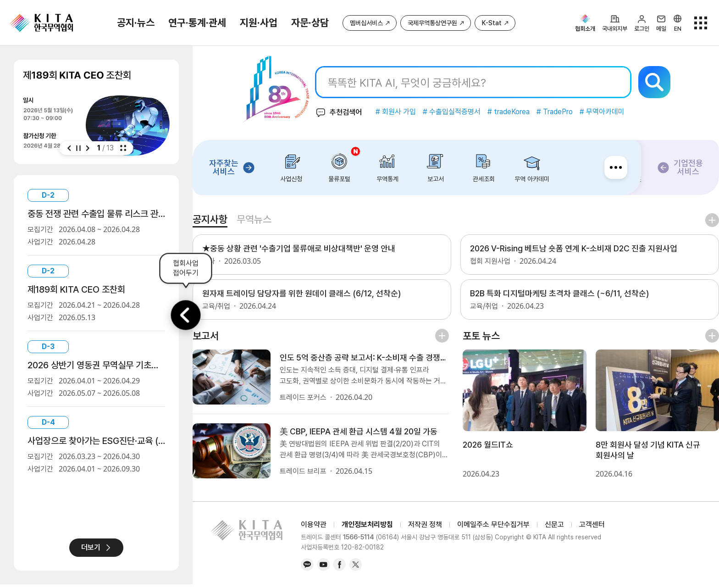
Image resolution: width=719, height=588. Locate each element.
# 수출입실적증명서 (461, 112)
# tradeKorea (518, 112)
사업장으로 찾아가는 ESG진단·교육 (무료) (96, 441)
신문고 (554, 528)
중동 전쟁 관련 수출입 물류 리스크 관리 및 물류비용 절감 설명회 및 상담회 (96, 214)
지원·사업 (259, 22)
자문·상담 (310, 22)
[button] (69, 148)
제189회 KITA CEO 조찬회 (76, 289)
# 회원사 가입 (405, 112)
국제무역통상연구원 (432, 23)
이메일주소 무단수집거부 (493, 528)
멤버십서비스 (366, 23)
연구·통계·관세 (197, 22)
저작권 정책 (425, 528)
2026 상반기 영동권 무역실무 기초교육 (96, 365)
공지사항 (233, 219)
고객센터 (592, 528)
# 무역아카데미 (611, 112)
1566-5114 (359, 541)
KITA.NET (41, 23)
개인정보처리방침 (367, 528)
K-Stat (492, 23)
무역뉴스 (277, 219)
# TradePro (564, 112)
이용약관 (314, 528)
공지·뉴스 (136, 22)
